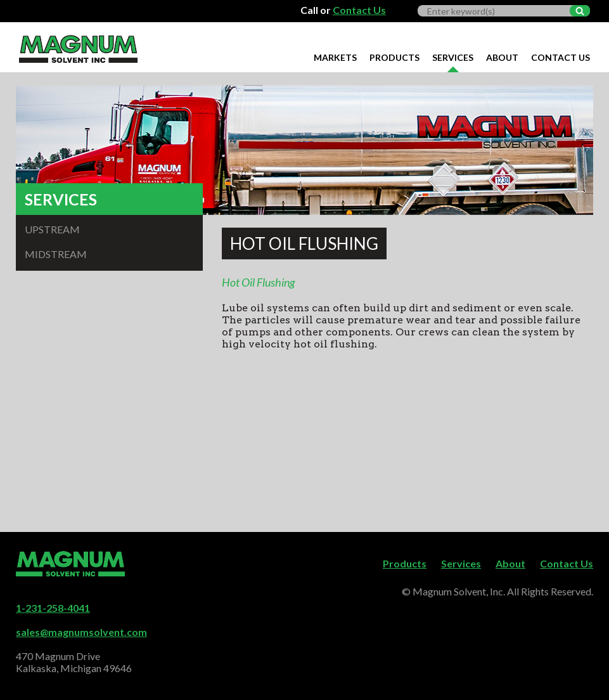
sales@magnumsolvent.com (81, 632)
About (502, 57)
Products (394, 57)
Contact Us (359, 10)
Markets (335, 57)
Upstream (52, 229)
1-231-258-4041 (53, 608)
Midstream (56, 254)
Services (453, 57)
